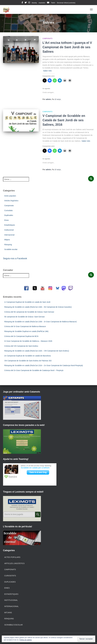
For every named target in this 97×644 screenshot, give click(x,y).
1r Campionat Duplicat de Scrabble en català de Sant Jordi (27, 302)
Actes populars (10, 196)
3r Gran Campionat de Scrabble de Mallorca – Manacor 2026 (28, 341)
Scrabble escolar (11, 249)
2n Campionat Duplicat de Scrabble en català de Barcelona (27, 356)
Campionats (47, 39)
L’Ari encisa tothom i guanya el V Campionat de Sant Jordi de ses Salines (67, 47)
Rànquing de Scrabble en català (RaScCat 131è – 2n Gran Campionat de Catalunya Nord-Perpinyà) (44, 365)
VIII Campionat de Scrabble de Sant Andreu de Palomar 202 (28, 361)
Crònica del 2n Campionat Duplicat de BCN (21, 336)
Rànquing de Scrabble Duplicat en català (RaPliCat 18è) (26, 331)
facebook (22, 3)
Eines (7, 220)
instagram (29, 3)
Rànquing (8, 245)
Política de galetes (26, 640)
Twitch (53, 3)
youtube (48, 3)
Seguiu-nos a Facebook (15, 258)
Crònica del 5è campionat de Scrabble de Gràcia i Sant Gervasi (29, 312)
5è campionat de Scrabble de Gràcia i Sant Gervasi (24, 317)
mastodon (42, 3)
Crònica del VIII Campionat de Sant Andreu (21, 346)
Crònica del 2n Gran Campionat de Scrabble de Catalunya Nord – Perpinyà (34, 370)
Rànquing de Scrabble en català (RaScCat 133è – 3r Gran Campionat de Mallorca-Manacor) (41, 322)
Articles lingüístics (11, 201)
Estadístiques (10, 225)
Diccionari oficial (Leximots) (66, 3)
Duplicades (9, 215)
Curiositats (8, 210)
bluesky (34, 3)
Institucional (9, 230)
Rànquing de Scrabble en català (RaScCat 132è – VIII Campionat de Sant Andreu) (37, 351)
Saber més (47, 71)
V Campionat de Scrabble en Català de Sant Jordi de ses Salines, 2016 (64, 120)
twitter (26, 3)
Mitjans (7, 240)
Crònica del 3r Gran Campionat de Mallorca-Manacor (25, 326)
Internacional (9, 235)
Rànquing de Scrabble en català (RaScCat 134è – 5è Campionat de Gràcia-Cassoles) (38, 307)
